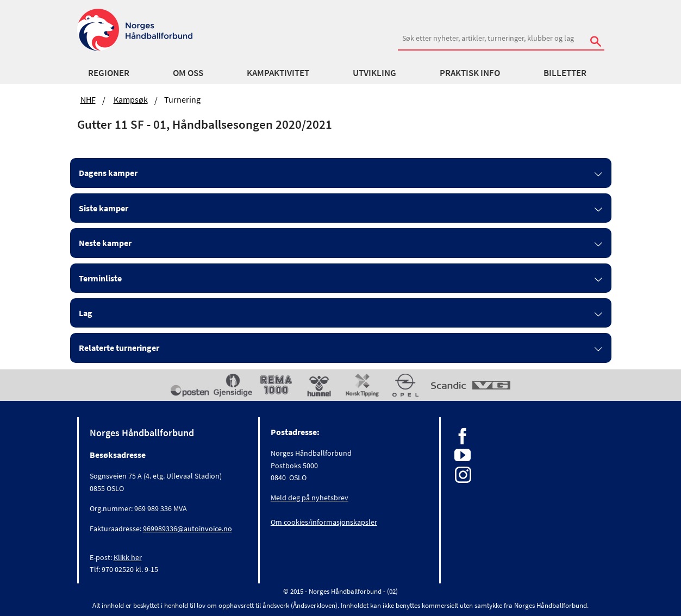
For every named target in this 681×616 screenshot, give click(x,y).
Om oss (188, 73)
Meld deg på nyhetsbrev (310, 498)
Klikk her (128, 557)
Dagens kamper (108, 173)
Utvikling (374, 73)
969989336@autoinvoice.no (188, 529)
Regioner (109, 73)
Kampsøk (131, 99)
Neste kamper (105, 243)
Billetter (565, 73)
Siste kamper (104, 208)
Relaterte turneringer (119, 348)
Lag (86, 313)
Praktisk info (470, 73)
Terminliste (100, 278)
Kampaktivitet (278, 73)
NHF (88, 99)
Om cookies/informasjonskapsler (324, 522)
